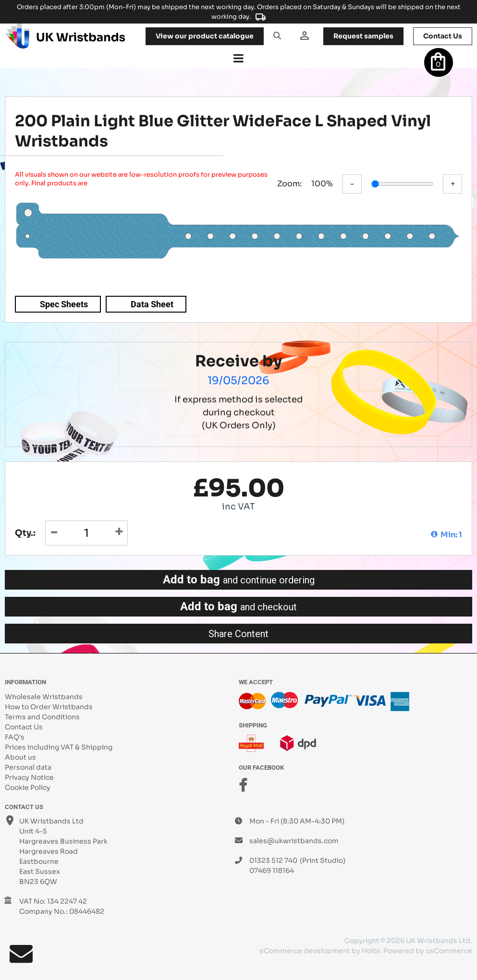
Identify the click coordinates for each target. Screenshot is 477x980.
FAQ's (15, 737)
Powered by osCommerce (428, 951)
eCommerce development (305, 951)
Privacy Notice (29, 777)
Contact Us (24, 727)
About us (20, 757)
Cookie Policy (28, 787)
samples (363, 36)
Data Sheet (152, 304)
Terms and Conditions (42, 717)
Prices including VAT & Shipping (59, 747)
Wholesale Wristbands (44, 697)
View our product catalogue (205, 36)
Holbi (371, 951)
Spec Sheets (64, 304)
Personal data (28, 767)
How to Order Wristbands (49, 707)
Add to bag (239, 580)
